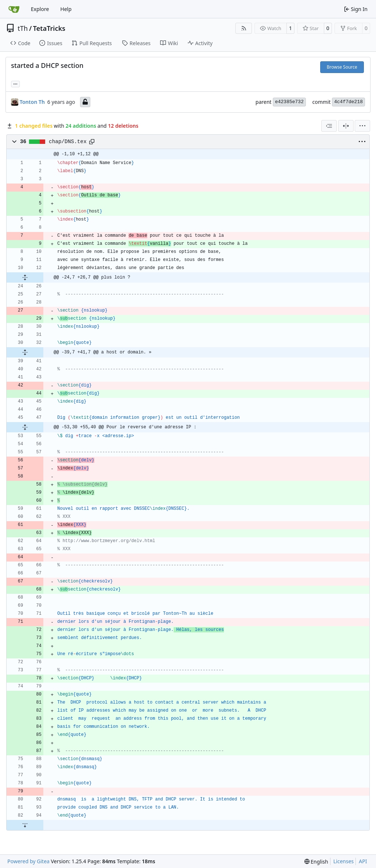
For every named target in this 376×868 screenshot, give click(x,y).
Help (66, 9)
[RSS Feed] (244, 28)
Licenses (344, 861)
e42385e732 (289, 102)
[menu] (362, 126)
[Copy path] (92, 142)
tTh (23, 28)
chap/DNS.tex (68, 142)
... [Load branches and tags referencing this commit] (15, 83)
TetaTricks (49, 28)
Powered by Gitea (28, 861)
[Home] (14, 9)
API (363, 861)
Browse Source (342, 67)
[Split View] (346, 126)
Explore (40, 9)
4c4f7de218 (348, 102)
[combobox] (329, 126)
